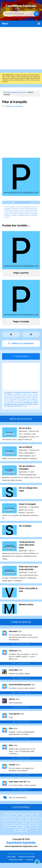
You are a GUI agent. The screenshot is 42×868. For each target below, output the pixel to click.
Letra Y (17, 835)
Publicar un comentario (14, 111)
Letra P (28, 828)
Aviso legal (11, 862)
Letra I (25, 824)
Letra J (31, 824)
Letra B (14, 820)
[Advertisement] (21, 53)
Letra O (21, 828)
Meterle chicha (26, 610)
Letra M (6, 828)
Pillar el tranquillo (14, 107)
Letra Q (36, 828)
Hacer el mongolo (27, 509)
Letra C (21, 820)
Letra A (7, 820)
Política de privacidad (27, 862)
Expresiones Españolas (21, 8)
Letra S (14, 832)
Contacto (30, 865)
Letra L (39, 824)
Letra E (35, 820)
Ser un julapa (25, 531)
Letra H (18, 824)
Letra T (21, 832)
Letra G (11, 824)
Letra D (28, 820)
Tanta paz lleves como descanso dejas (27, 550)
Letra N (14, 828)
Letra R (7, 832)
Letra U (28, 832)
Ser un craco (25, 433)
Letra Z (24, 835)
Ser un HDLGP (25, 452)
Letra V (35, 832)
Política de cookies (16, 865)
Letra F (4, 824)
